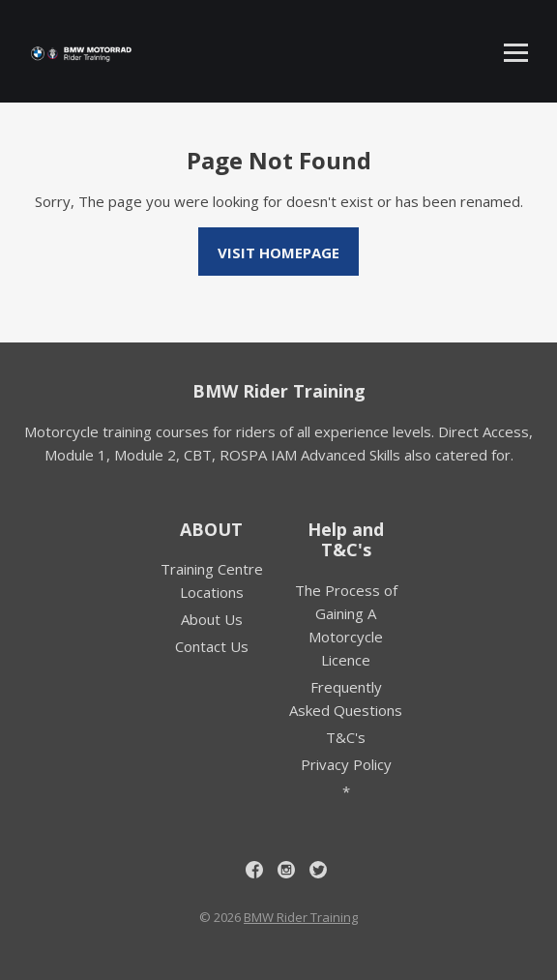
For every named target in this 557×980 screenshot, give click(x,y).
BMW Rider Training (279, 391)
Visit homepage (278, 252)
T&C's (346, 737)
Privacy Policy (346, 764)
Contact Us (212, 646)
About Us (212, 619)
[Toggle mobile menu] (516, 53)
